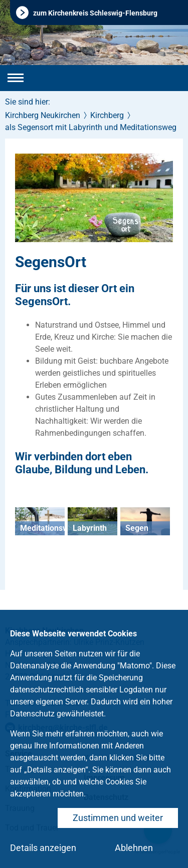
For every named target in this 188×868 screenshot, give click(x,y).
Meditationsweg (49, 528)
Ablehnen (134, 848)
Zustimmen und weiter (118, 818)
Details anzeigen (43, 848)
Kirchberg (107, 115)
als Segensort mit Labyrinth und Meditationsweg (91, 127)
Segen (137, 528)
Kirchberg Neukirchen (43, 115)
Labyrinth (90, 528)
